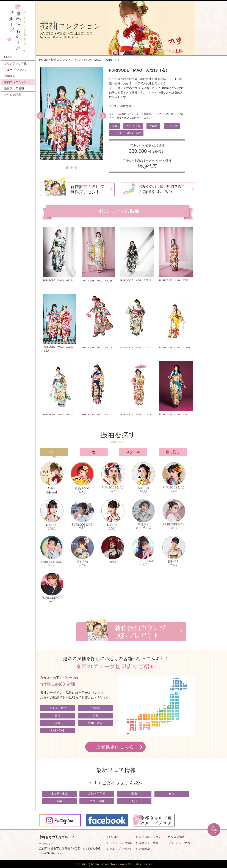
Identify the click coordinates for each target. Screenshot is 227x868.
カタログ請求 (13, 95)
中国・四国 (95, 723)
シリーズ (54, 452)
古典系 (153, 126)
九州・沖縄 (57, 730)
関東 (57, 716)
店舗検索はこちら (115, 747)
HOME (8, 57)
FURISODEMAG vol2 (126, 133)
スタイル (133, 452)
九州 (134, 801)
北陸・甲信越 (97, 794)
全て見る (173, 452)
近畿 (57, 723)
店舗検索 (10, 76)
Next (103, 116)
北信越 (95, 708)
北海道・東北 (57, 708)
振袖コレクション (15, 82)
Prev (40, 116)
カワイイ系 (133, 126)
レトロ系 (172, 126)
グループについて (15, 70)
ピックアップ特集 (15, 63)
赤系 (115, 126)
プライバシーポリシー (182, 843)
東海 (95, 716)
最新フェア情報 (14, 88)
